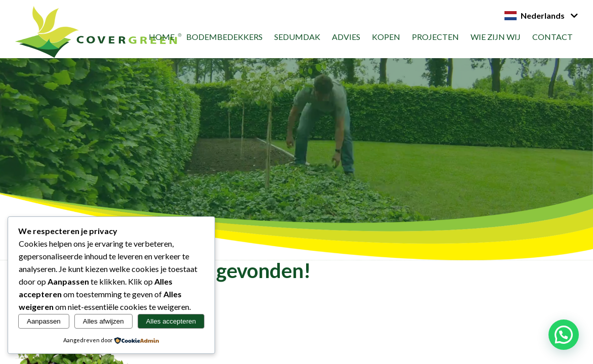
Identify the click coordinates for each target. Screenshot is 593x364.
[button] (564, 335)
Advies (346, 37)
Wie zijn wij (496, 37)
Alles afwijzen (103, 321)
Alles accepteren (171, 321)
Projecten (435, 37)
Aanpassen (44, 321)
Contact (553, 37)
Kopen (386, 37)
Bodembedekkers (224, 37)
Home (162, 37)
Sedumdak (297, 37)
